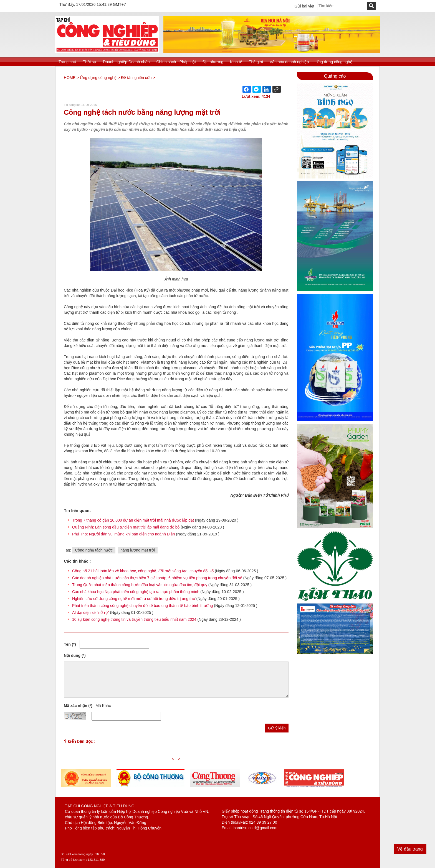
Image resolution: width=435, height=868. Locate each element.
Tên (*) (70, 644)
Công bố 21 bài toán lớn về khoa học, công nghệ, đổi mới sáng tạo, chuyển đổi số (143, 571)
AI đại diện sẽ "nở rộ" (91, 612)
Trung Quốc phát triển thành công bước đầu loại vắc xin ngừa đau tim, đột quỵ (140, 585)
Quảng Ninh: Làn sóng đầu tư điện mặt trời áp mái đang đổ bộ (126, 527)
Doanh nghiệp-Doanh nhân (126, 62)
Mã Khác (103, 706)
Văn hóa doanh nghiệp (289, 62)
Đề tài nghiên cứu (136, 78)
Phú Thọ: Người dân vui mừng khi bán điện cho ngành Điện (124, 534)
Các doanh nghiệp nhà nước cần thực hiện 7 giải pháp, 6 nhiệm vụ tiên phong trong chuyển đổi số (157, 578)
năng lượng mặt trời (138, 550)
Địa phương (213, 62)
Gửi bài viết (304, 6)
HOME (70, 78)
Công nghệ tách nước (94, 550)
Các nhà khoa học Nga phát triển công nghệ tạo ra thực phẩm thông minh (136, 592)
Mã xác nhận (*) (78, 706)
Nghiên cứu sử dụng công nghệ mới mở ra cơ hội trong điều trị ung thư (134, 599)
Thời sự (90, 62)
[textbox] (342, 6)
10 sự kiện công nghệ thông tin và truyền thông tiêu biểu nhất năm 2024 (134, 619)
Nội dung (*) (75, 655)
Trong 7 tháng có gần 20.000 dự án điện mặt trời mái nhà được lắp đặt (134, 520)
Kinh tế (236, 62)
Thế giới (256, 62)
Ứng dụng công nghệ (334, 62)
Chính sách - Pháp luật (176, 62)
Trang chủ (67, 62)
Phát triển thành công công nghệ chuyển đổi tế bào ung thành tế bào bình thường (142, 606)
